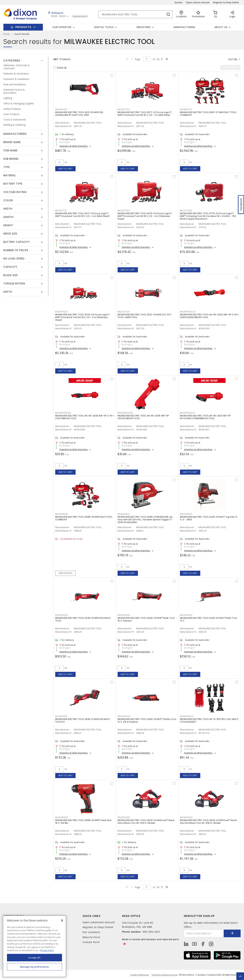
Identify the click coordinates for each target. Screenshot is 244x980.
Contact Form (91, 942)
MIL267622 (124, 211)
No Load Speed (14, 259)
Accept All (34, 958)
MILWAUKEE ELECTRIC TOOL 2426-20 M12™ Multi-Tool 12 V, (209, 619)
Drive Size (10, 234)
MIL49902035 (125, 413)
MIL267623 (61, 312)
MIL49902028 (63, 413)
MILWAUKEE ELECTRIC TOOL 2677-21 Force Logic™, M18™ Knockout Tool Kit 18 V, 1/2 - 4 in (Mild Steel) (82, 215)
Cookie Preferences (140, 975)
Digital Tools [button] (104, 27)
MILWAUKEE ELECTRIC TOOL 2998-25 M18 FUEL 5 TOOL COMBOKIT (84, 518)
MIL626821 (124, 514)
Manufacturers (185, 27)
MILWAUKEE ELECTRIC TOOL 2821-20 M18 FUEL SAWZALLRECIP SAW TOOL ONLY (79, 114)
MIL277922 (186, 211)
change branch (80, 16)
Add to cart (65, 169)
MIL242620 (186, 615)
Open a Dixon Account (198, 2)
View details (65, 573)
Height (8, 225)
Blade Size (11, 275)
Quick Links (91, 916)
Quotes (179, 2)
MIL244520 (186, 514)
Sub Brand (11, 159)
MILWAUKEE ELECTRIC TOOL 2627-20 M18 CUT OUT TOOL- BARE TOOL (144, 316)
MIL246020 (124, 716)
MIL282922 (186, 817)
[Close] (62, 920)
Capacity (10, 267)
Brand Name (12, 142)
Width (8, 209)
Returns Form (91, 937)
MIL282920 (124, 817)
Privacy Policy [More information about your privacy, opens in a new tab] (47, 950)
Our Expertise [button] (62, 27)
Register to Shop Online (226, 2)
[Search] (136, 14)
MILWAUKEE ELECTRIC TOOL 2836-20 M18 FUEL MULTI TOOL (83, 619)
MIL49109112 (187, 716)
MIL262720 (124, 312)
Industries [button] (144, 27)
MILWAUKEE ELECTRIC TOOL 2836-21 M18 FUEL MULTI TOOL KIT (83, 720)
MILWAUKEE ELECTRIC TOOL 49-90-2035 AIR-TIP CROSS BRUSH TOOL (143, 417)
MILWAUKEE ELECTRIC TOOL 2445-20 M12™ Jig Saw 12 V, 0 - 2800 (209, 518)
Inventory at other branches (74, 146)
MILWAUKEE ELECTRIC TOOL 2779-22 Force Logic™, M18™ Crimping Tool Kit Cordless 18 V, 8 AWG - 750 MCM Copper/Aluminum (208, 216)
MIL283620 (62, 615)
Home (6, 34)
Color (8, 200)
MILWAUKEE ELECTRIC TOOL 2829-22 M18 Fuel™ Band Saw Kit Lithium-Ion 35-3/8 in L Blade (208, 822)
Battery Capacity (17, 242)
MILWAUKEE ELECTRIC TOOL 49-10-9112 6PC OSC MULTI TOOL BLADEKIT (209, 720)
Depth (8, 292)
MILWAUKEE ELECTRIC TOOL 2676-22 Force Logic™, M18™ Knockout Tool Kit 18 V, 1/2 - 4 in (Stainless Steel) (145, 216)
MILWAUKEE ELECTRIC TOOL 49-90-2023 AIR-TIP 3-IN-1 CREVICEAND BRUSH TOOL (209, 316)
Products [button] (23, 27)
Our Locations (91, 932)
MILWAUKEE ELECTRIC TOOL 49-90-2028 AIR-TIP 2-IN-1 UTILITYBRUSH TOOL (85, 417)
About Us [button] (221, 27)
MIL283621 (61, 716)
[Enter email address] (204, 933)
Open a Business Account (99, 922)
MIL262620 (124, 615)
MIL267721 (61, 211)
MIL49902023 (188, 312)
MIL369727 (186, 109)
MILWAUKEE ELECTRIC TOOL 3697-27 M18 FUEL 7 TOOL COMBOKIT (208, 114)
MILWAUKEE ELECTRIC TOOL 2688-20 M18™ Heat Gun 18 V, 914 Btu (83, 822)
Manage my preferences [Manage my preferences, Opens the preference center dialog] (35, 967)
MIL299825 (62, 514)
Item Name (10, 150)
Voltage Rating (15, 192)
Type (7, 167)
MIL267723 (124, 109)
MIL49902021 (187, 413)
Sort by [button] (233, 59)
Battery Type (13, 184)
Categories (12, 60)
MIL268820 (62, 817)
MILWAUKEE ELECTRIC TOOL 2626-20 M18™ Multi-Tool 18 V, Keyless (146, 619)
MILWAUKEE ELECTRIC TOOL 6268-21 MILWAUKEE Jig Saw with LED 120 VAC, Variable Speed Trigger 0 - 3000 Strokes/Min (145, 520)
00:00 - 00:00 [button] (58, 16)
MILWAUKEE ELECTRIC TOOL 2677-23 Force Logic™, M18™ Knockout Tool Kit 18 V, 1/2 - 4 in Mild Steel (145, 114)
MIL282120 (61, 109)
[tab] (23, 61)
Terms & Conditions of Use (164, 975)
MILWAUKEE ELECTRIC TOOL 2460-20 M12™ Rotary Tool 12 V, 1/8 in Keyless (147, 720)
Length (8, 217)
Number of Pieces (16, 250)
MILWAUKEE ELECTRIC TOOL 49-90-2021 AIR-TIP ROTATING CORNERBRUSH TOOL (205, 417)
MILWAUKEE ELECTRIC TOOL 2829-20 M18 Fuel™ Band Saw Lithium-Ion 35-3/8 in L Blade (146, 822)
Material (10, 175)
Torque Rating (14, 283)
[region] (34, 946)
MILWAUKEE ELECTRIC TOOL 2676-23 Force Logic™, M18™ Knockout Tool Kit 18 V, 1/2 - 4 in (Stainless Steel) (83, 317)
